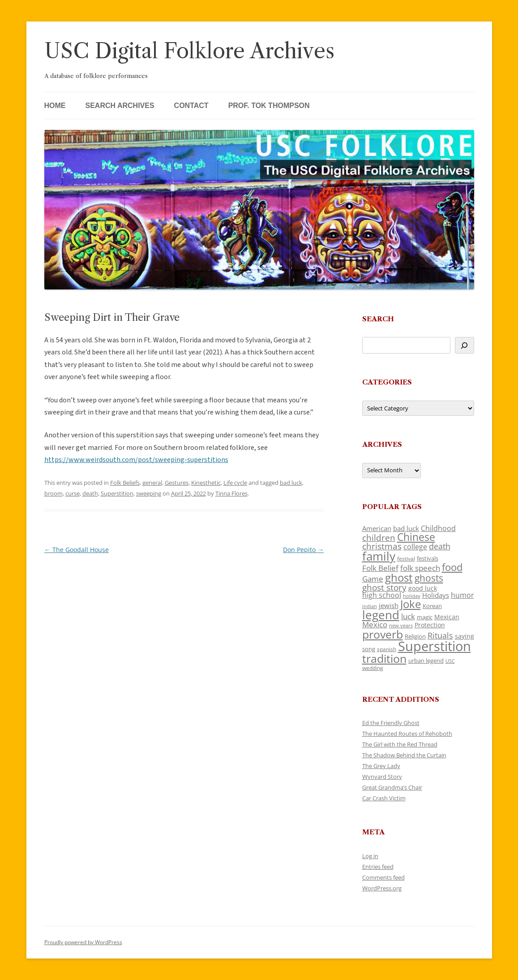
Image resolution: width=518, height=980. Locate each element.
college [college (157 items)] (415, 547)
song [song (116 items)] (369, 649)
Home (55, 106)
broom (54, 493)
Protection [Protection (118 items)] (430, 625)
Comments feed (383, 877)
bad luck (291, 483)
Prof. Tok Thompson (269, 106)
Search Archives (120, 106)
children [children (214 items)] (379, 538)
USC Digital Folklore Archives (189, 51)
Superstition (117, 493)
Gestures (177, 483)
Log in (370, 856)
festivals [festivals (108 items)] (428, 558)
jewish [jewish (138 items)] (389, 605)
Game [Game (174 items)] (373, 579)
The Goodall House (77, 550)
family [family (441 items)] (379, 556)
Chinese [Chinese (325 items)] (416, 537)
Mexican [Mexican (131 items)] (447, 617)
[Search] (464, 345)
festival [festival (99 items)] (406, 558)
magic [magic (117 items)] (425, 617)
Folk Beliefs (125, 483)
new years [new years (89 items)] (401, 625)
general (152, 483)
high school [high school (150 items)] (382, 595)
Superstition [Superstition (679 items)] (435, 646)
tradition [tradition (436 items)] (384, 658)
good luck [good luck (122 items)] (423, 588)
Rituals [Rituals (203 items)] (440, 635)
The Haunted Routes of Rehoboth (407, 734)
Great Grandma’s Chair (392, 787)
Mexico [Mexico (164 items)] (375, 624)
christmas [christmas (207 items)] (382, 546)
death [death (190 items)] (440, 546)
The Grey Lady (381, 766)
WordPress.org (382, 888)
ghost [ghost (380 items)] (399, 577)
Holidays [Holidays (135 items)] (436, 595)
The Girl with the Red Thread (400, 744)
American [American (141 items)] (377, 528)
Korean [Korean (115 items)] (432, 606)
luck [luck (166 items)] (408, 616)
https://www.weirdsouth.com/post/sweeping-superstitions (136, 460)
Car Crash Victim (384, 798)
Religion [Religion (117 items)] (415, 636)
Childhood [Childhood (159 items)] (438, 528)
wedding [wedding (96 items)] (373, 668)
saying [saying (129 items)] (464, 636)
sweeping (149, 493)
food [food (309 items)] (452, 567)
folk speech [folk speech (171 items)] (420, 568)
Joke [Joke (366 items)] (411, 604)
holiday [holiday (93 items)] (412, 596)
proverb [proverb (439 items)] (383, 634)
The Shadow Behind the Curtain (404, 755)
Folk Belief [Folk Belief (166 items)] (380, 568)
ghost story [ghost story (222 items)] (384, 587)
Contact (191, 106)
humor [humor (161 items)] (462, 595)
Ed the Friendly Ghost (391, 723)
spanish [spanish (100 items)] (387, 649)
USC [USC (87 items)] (450, 661)
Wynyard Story (382, 777)
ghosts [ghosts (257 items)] (429, 578)
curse (73, 493)
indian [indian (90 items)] (370, 606)
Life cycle (235, 483)
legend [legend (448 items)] (381, 615)
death (90, 493)
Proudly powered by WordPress (83, 942)
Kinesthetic (206, 483)
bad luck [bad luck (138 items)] (406, 528)
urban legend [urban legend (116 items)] (426, 661)
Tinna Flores (231, 493)
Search (378, 319)
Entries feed (378, 867)
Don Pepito (303, 550)
